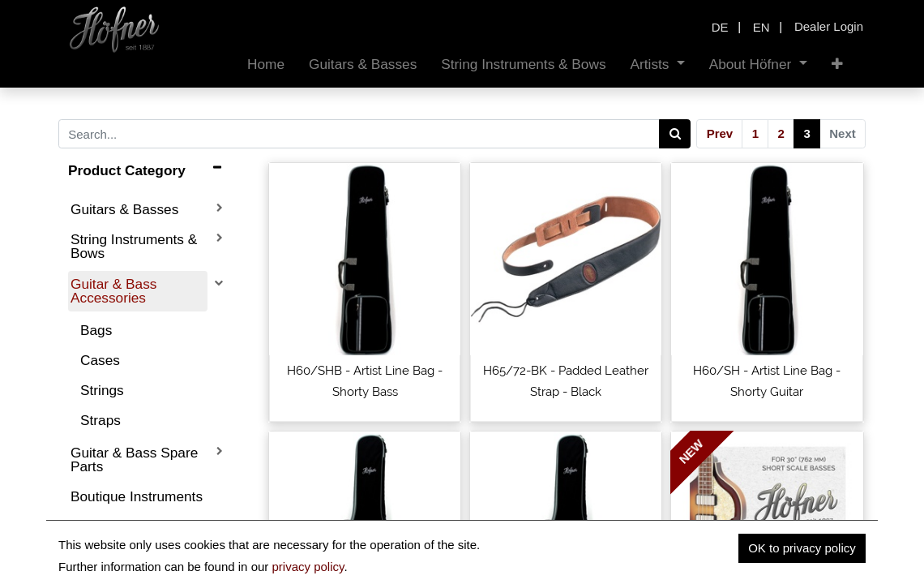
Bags (96, 330)
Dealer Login (829, 26)
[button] (837, 64)
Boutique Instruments (137, 496)
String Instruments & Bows (134, 246)
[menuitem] (266, 64)
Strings (102, 390)
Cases (100, 360)
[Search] (675, 134)
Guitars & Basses (124, 209)
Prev (720, 133)
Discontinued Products (111, 533)
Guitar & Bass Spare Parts (134, 459)
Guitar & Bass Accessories (113, 291)
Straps (101, 420)
